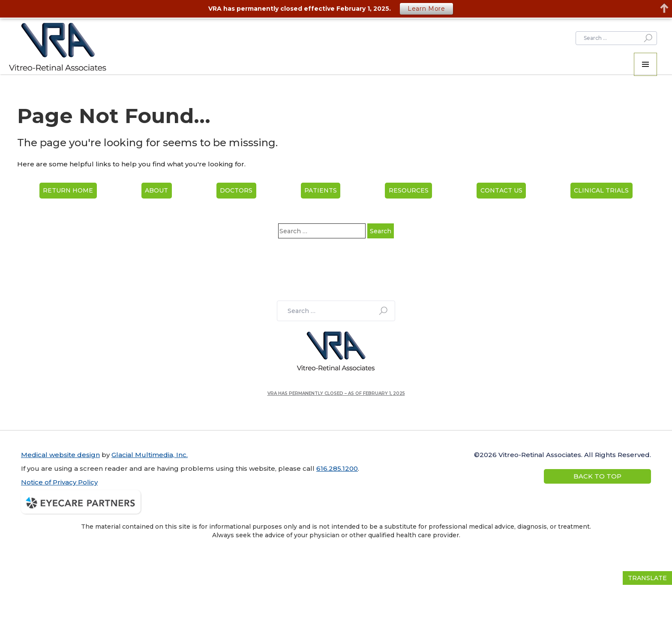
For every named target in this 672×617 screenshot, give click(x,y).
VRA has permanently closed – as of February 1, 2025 (336, 393)
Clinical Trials (601, 190)
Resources (409, 190)
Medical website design (60, 455)
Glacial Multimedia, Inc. (150, 455)
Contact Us (501, 190)
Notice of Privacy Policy (59, 482)
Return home (68, 190)
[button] (645, 64)
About (156, 190)
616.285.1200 (337, 468)
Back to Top (597, 476)
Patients (321, 190)
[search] (616, 38)
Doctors (236, 190)
